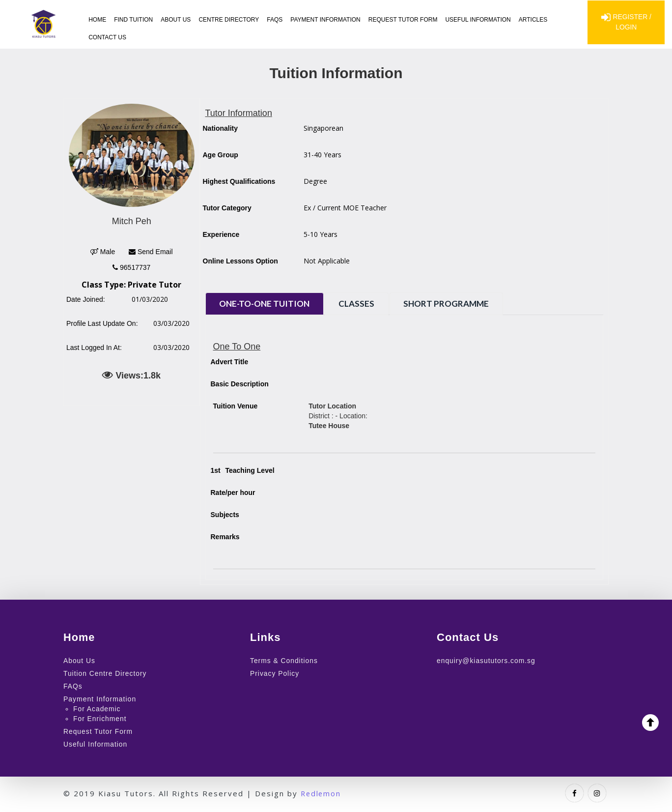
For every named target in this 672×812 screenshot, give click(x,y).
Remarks (225, 537)
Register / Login (626, 23)
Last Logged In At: (94, 348)
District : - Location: (338, 416)
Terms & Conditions (284, 661)
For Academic (97, 707)
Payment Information (325, 20)
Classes (360, 304)
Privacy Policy (275, 673)
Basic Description (240, 384)
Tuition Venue (236, 406)
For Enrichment (100, 717)
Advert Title (230, 362)
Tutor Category (227, 208)
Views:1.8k (131, 375)
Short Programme (452, 304)
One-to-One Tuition (266, 304)
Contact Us (107, 37)
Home (97, 20)
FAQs (275, 20)
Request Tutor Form (403, 20)
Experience (221, 234)
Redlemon (322, 790)
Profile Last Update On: (102, 323)
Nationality (221, 128)
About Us (176, 20)
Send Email (151, 252)
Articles (533, 20)
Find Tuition (133, 20)
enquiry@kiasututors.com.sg (487, 661)
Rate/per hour (233, 493)
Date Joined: (86, 299)
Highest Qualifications (239, 181)
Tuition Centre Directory (105, 673)
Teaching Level (243, 470)
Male (103, 252)
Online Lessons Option (240, 261)
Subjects (225, 515)
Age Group (221, 155)
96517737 (131, 267)
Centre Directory (229, 20)
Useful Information (478, 20)
